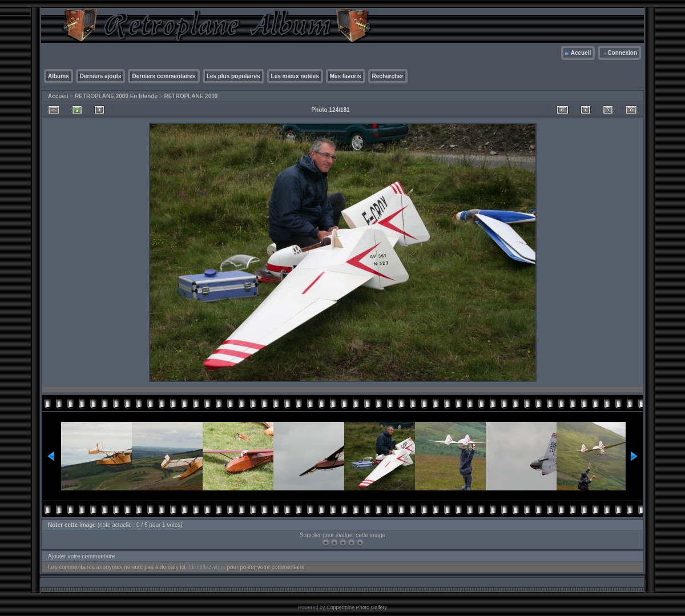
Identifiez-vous (207, 567)
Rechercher (388, 76)
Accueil (581, 53)
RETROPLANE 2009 (191, 96)
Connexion (622, 53)
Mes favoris (346, 76)
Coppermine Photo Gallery (357, 607)
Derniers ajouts (101, 76)
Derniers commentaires (164, 76)
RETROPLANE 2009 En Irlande (116, 96)
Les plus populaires (233, 76)
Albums (59, 76)
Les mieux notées (295, 76)
